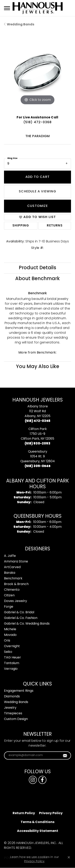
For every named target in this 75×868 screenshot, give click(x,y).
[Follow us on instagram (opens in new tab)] (33, 780)
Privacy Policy (51, 813)
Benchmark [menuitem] (13, 579)
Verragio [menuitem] (11, 669)
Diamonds (12, 697)
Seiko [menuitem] (8, 652)
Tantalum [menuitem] (12, 663)
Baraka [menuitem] (10, 573)
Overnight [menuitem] (12, 646)
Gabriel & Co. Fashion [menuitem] (21, 618)
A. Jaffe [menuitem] (10, 556)
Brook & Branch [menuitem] (16, 584)
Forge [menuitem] (9, 607)
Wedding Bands (20, 25)
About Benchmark (37, 279)
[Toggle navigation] (7, 8)
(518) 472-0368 (38, 122)
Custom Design (16, 719)
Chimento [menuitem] (12, 590)
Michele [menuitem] (10, 629)
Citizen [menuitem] (9, 596)
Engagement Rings (19, 691)
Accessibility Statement (38, 831)
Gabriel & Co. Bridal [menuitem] (19, 612)
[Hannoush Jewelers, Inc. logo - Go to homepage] (38, 8)
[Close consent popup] (69, 857)
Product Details (37, 268)
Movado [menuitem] (10, 635)
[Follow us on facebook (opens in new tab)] (42, 780)
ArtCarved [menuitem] (12, 567)
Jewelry (10, 708)
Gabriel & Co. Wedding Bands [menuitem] (27, 624)
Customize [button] (37, 206)
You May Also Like (38, 367)
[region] (37, 72)
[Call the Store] (38, 421)
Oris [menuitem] (7, 641)
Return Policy (24, 813)
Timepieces (13, 714)
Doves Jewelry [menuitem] (15, 601)
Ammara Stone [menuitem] (16, 562)
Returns (55, 226)
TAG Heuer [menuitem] (12, 658)
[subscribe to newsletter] (65, 755)
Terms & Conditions (37, 822)
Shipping (21, 226)
